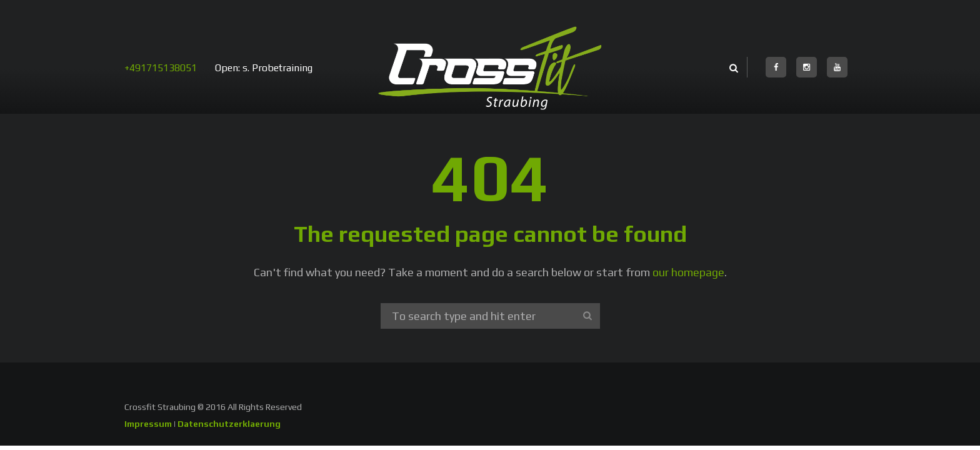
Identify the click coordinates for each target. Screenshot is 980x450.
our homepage (688, 272)
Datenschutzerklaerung (229, 424)
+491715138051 (161, 68)
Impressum (148, 424)
